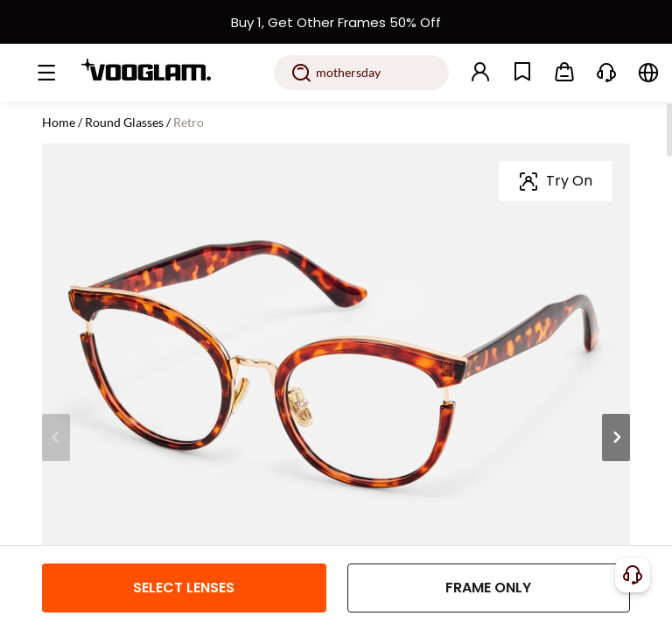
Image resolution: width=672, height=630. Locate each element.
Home (59, 122)
